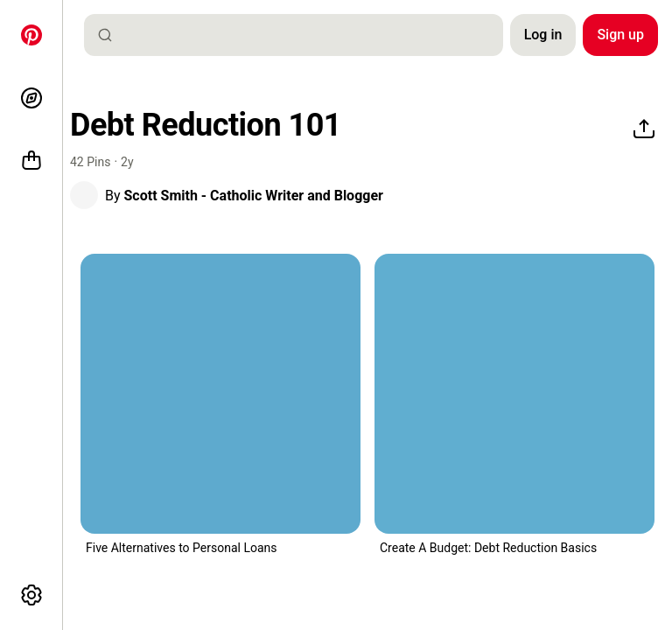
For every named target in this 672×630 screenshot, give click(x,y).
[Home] (31, 35)
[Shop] (31, 161)
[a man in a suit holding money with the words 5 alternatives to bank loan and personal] (220, 394)
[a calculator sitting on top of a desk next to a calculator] (514, 394)
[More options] (31, 595)
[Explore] (31, 98)
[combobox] (301, 35)
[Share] (644, 129)
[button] (84, 195)
